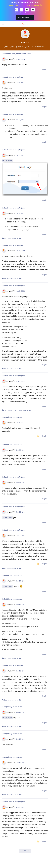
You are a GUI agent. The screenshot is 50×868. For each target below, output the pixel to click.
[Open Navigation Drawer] (2, 24)
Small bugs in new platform (14, 77)
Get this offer (25, 17)
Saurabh (8, 161)
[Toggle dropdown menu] (25, 24)
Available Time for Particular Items (17, 53)
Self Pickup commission (13, 417)
